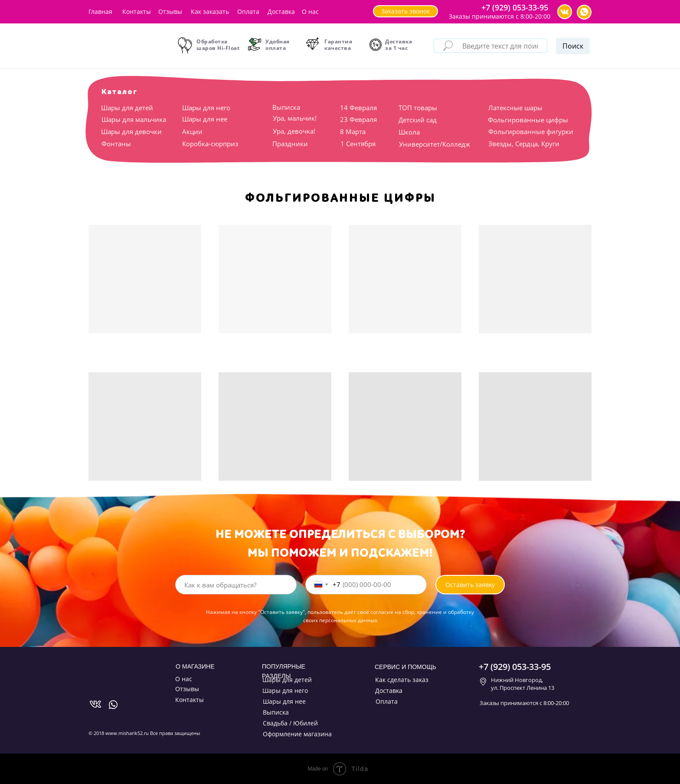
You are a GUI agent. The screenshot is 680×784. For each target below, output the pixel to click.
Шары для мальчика (134, 119)
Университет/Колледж (435, 144)
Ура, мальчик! (295, 118)
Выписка (286, 107)
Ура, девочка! (294, 131)
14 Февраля (358, 108)
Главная (100, 11)
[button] (405, 11)
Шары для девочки (131, 131)
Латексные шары (515, 108)
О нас (310, 11)
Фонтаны (116, 144)
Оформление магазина (297, 734)
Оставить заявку (470, 585)
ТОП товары (418, 108)
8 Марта (353, 131)
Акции (192, 131)
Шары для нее (205, 119)
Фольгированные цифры (528, 120)
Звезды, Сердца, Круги (524, 144)
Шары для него (206, 108)
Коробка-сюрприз (210, 144)
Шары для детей (127, 108)
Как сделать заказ (402, 680)
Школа (409, 132)
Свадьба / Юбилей (290, 723)
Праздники (290, 144)
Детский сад (418, 120)
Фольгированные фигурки (531, 131)
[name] (236, 585)
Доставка (281, 11)
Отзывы (170, 11)
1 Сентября (358, 144)
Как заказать (210, 11)
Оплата (248, 11)
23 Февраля (358, 119)
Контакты (137, 11)
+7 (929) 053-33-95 (515, 7)
